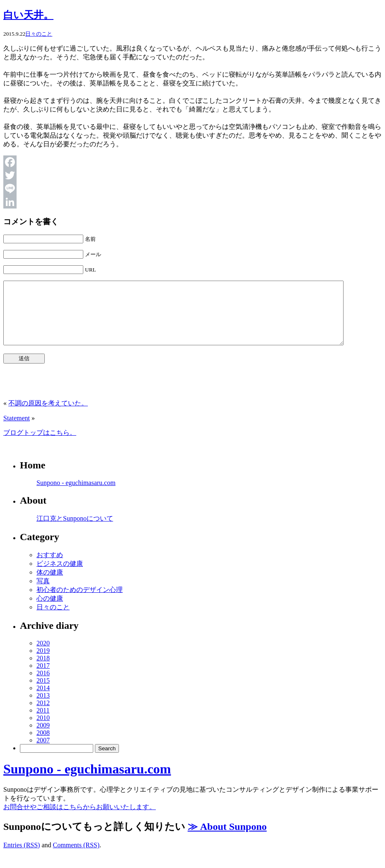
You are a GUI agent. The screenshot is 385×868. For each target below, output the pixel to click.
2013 (43, 708)
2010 (43, 730)
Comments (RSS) (76, 857)
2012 (43, 715)
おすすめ (50, 567)
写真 (43, 593)
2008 (43, 745)
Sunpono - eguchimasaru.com (76, 495)
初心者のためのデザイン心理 (80, 602)
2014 (43, 700)
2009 (43, 738)
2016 (43, 685)
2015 (43, 693)
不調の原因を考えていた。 (48, 416)
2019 (43, 663)
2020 (43, 656)
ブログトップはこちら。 (40, 445)
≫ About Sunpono (227, 839)
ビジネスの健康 (60, 576)
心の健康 (50, 611)
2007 (43, 753)
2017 (43, 678)
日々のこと (39, 34)
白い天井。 (28, 15)
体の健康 (50, 585)
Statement (17, 430)
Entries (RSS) (22, 857)
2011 (43, 723)
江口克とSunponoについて (75, 531)
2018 (43, 670)
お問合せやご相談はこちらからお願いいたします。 (80, 819)
